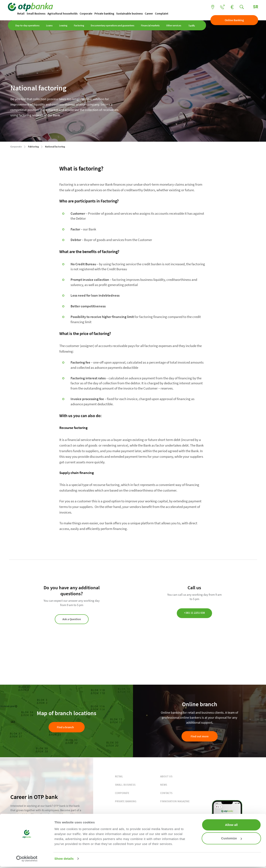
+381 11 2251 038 (194, 613)
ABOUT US (166, 777)
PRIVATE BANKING (126, 802)
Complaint (164, 14)
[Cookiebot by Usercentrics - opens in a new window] (27, 859)
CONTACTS (166, 793)
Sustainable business (132, 14)
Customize (232, 838)
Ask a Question (72, 619)
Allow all (231, 825)
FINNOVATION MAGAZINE (175, 802)
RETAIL (119, 777)
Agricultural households (65, 14)
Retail (23, 14)
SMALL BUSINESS (125, 785)
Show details (64, 859)
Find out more (200, 737)
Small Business (38, 14)
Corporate (88, 14)
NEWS (164, 785)
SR (253, 7)
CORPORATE (122, 793)
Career (151, 14)
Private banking (107, 14)
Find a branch (65, 727)
